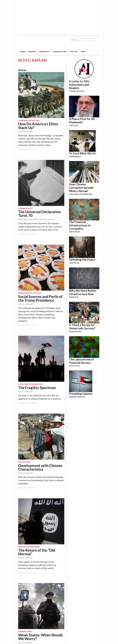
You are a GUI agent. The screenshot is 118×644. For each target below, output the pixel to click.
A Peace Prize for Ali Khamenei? (82, 121)
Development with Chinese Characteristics (40, 467)
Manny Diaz (74, 297)
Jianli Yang (74, 194)
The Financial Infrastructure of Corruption (80, 225)
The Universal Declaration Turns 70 (40, 214)
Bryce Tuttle (74, 366)
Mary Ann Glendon (28, 219)
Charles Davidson (77, 91)
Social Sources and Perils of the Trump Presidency (40, 298)
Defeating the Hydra (82, 260)
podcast (74, 52)
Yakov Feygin (74, 232)
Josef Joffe (74, 126)
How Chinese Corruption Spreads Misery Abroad (81, 188)
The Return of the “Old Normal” (37, 552)
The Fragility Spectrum (37, 388)
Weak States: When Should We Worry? (40, 637)
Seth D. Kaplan (25, 131)
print (83, 52)
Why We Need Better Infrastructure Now (83, 292)
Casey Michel (74, 263)
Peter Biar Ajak (86, 194)
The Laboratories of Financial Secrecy (81, 361)
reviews (32, 52)
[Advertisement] (53, 17)
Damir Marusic (75, 157)
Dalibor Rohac (75, 332)
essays (23, 52)
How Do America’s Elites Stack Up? (38, 126)
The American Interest (33, 43)
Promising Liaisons (81, 394)
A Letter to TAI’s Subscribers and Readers (79, 85)
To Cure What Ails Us (82, 153)
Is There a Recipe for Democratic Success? (82, 327)
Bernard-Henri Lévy (77, 397)
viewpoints (44, 52)
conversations (60, 52)
